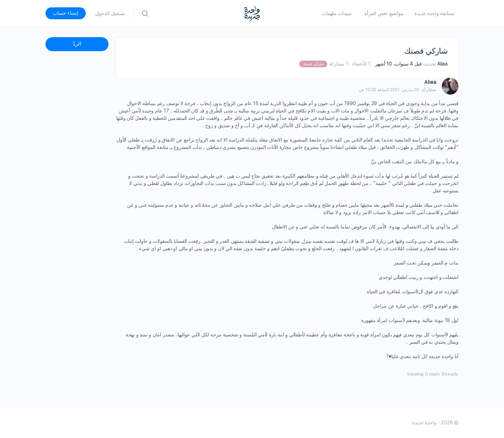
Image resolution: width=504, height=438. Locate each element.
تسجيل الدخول (110, 13)
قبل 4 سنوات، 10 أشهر (398, 64)
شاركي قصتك (313, 64)
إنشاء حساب (66, 13)
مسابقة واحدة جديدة (435, 13)
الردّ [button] (77, 44)
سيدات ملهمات (337, 13)
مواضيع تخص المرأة (384, 13)
